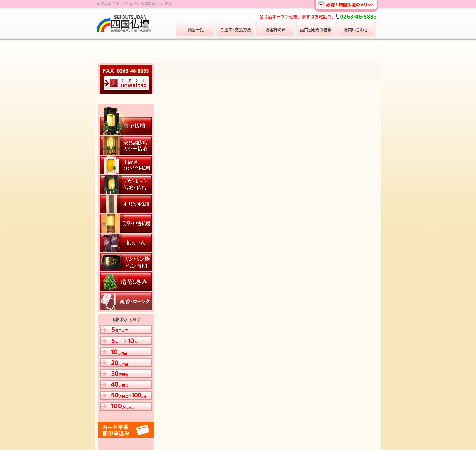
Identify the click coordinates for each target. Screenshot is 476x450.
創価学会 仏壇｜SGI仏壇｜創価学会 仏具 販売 (134, 4)
